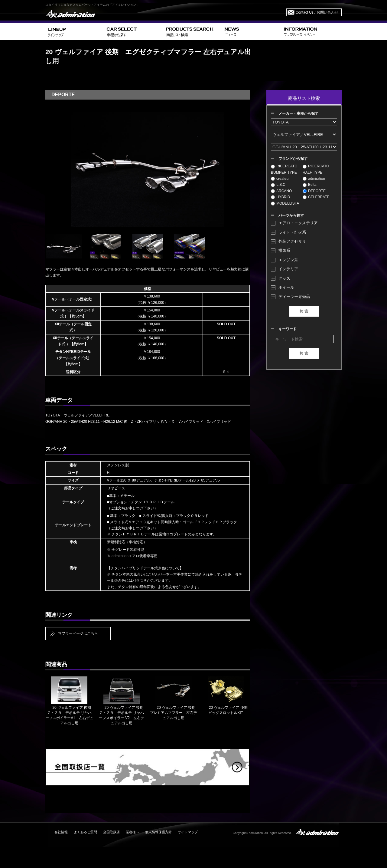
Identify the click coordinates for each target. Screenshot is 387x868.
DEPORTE (314, 191)
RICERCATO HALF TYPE (316, 169)
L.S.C (278, 185)
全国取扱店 (111, 832)
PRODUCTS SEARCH (193, 31)
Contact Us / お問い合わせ (317, 12)
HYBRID (280, 197)
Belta (309, 185)
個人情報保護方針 (158, 832)
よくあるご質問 (85, 832)
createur (280, 179)
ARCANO (281, 191)
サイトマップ (188, 832)
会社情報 (61, 832)
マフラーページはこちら (78, 633)
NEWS (252, 31)
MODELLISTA (285, 203)
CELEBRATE (316, 197)
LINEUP (75, 31)
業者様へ (132, 832)
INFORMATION (311, 31)
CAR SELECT (134, 31)
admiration (314, 179)
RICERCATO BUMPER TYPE (284, 169)
